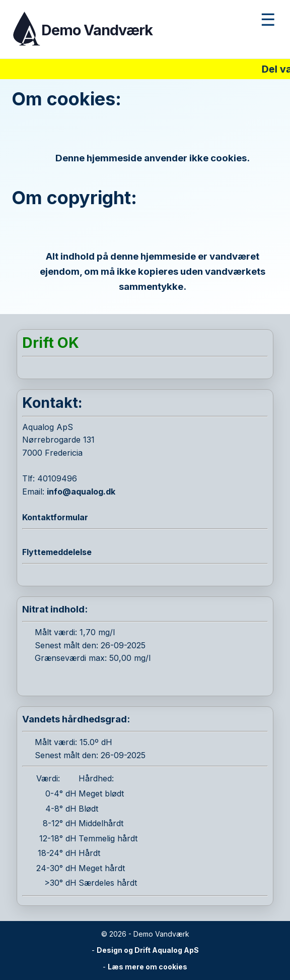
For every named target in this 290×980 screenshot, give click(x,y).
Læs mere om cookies (148, 967)
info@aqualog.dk (81, 492)
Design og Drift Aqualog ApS (148, 950)
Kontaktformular (55, 517)
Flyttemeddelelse (57, 552)
